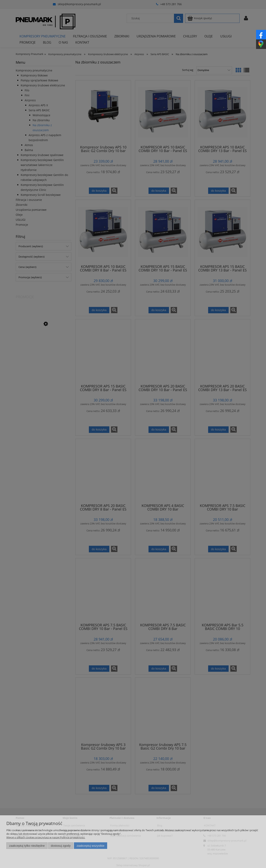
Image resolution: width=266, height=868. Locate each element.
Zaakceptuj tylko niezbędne (27, 846)
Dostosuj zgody (61, 846)
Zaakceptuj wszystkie (91, 846)
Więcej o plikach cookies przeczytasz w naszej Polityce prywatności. (46, 837)
